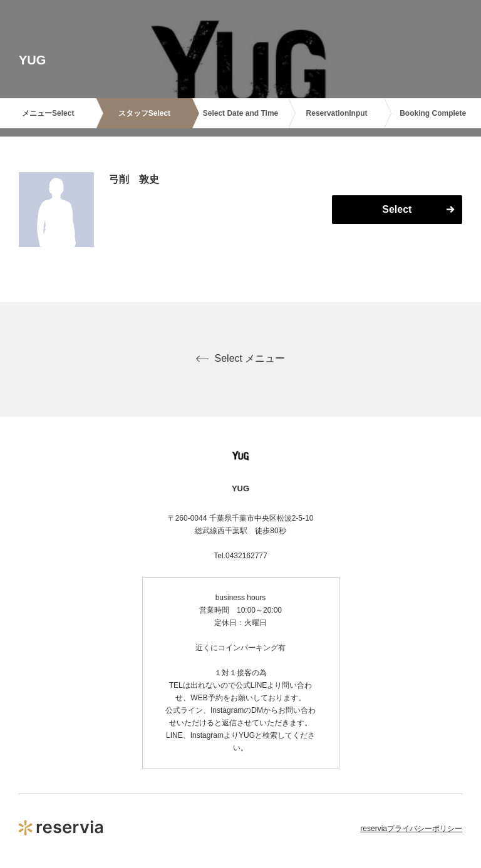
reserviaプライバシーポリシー (411, 829)
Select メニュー (241, 359)
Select (397, 209)
